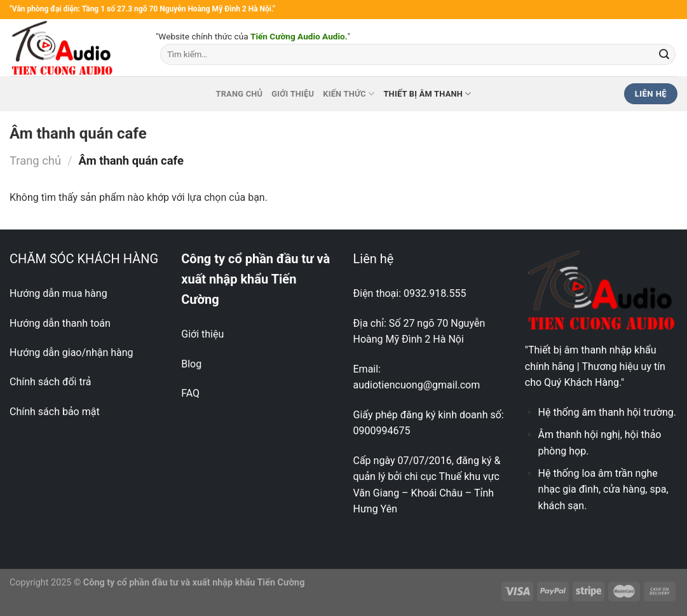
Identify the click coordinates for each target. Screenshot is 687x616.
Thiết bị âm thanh (427, 94)
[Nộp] (664, 55)
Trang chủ (239, 94)
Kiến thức (349, 94)
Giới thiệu (293, 94)
